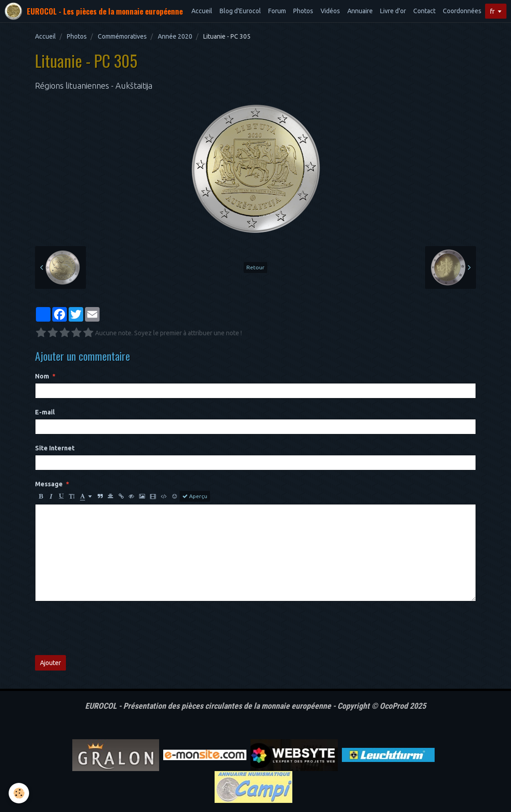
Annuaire (360, 11)
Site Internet (55, 448)
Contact (424, 11)
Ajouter (50, 663)
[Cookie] (19, 793)
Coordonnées (462, 11)
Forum (277, 11)
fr (492, 11)
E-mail (45, 412)
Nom (42, 376)
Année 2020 (175, 36)
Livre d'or (393, 11)
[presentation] (104, 628)
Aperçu (195, 496)
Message (49, 484)
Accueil (202, 11)
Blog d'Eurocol (240, 11)
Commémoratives (122, 36)
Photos (303, 11)
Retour (255, 267)
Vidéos (330, 11)
